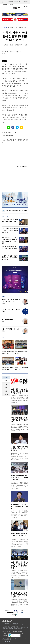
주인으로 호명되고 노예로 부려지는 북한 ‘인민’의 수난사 (11, 300)
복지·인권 (11, 28)
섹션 (2, 2)
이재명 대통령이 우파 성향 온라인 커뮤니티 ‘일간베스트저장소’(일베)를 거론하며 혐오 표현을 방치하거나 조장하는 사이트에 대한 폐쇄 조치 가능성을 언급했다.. (20, 399)
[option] (8, 348)
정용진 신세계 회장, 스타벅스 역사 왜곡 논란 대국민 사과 (10, 220)
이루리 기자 (9, 52)
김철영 (3, 331)
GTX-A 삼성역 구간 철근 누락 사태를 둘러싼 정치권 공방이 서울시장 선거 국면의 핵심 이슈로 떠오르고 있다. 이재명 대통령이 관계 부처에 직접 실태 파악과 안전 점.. (19, 457)
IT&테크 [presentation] (6, 395)
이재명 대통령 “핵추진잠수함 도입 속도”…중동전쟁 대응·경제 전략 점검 (10, 230)
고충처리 (23, 633)
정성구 (3, 321)
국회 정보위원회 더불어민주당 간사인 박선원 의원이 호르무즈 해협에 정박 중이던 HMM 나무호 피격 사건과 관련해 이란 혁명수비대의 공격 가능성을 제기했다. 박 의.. (19, 543)
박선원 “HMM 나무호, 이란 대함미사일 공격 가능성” (19, 535)
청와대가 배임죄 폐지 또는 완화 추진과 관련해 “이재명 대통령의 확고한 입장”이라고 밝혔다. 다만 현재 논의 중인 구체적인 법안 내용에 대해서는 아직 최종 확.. (19, 514)
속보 (3, 211)
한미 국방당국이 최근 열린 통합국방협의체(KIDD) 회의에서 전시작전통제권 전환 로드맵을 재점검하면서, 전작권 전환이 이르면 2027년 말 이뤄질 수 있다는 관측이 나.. (20, 485)
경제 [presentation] (6, 384)
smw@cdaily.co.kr (16, 52)
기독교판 (11, 2)
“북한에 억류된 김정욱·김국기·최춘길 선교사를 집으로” (19, 420)
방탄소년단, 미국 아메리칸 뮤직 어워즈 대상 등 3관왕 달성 (10, 248)
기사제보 (20, 632)
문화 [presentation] (6, 391)
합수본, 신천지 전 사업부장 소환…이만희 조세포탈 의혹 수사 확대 (19, 595)
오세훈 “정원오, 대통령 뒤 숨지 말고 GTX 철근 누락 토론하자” (19, 449)
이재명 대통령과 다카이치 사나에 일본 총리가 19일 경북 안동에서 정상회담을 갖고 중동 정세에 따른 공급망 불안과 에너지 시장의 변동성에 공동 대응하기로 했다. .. (20, 574)
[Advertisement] (15, 180)
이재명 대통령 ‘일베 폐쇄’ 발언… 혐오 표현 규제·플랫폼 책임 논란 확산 (20, 391)
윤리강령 (5, 635)
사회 (5, 28)
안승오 (3, 303)
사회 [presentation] (6, 388)
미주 (20, 2)
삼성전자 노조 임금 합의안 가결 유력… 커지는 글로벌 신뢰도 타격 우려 (10, 258)
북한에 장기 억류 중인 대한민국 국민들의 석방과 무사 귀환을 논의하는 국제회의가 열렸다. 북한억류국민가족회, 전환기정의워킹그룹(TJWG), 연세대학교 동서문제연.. (19, 428)
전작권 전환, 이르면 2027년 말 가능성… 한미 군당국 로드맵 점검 (20, 478)
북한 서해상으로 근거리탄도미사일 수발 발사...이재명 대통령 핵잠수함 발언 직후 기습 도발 (10, 240)
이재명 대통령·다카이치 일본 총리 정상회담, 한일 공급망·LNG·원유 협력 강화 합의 (19, 565)
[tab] (6, 381)
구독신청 (23, 2)
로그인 (27, 2)
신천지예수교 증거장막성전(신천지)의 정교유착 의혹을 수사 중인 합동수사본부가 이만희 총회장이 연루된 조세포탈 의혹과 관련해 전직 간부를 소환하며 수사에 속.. (19, 603)
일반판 (16, 2)
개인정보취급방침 (7, 633)
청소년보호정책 (16, 633)
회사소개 (4, 632)
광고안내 (9, 632)
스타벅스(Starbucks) (7, 319)
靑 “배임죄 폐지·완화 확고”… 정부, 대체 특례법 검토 (19, 506)
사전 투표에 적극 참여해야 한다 (10, 329)
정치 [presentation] (6, 381)
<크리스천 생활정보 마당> (22, 167)
